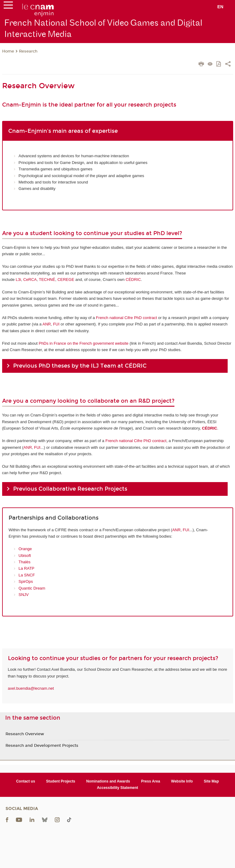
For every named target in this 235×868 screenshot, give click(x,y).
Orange (25, 549)
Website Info (182, 781)
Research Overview (25, 734)
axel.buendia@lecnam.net (31, 688)
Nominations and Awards (108, 781)
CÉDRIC (133, 280)
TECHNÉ (47, 280)
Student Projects (61, 781)
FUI (56, 324)
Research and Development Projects (42, 746)
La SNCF (27, 575)
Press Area (151, 781)
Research (28, 51)
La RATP (27, 568)
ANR (47, 324)
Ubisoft (25, 556)
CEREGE (66, 280)
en (220, 7)
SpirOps (26, 581)
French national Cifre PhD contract (127, 318)
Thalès (25, 562)
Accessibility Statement (118, 788)
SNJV (24, 595)
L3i (18, 280)
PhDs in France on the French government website (83, 343)
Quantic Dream (32, 588)
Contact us (26, 781)
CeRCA (30, 280)
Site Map (211, 781)
